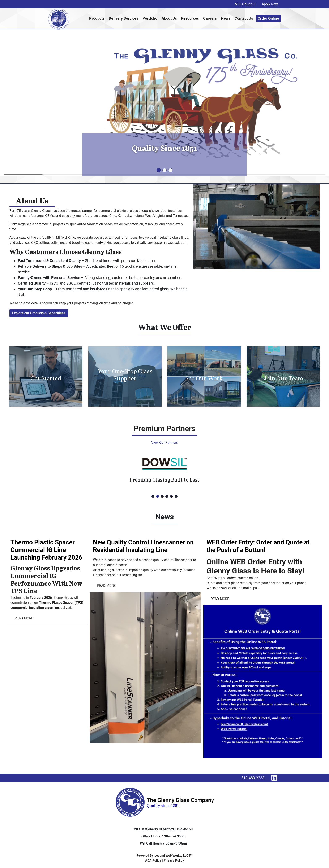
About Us (169, 18)
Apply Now (270, 4)
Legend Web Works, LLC (173, 856)
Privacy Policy (174, 860)
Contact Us (244, 18)
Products (97, 18)
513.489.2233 (245, 4)
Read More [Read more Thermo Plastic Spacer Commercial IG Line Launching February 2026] (24, 618)
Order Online (268, 18)
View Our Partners (164, 442)
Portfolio (150, 18)
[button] (159, 170)
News (226, 18)
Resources (190, 18)
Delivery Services (123, 18)
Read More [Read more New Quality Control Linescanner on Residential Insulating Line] (106, 586)
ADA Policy (153, 860)
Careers (210, 18)
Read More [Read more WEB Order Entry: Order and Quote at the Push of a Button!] (220, 599)
